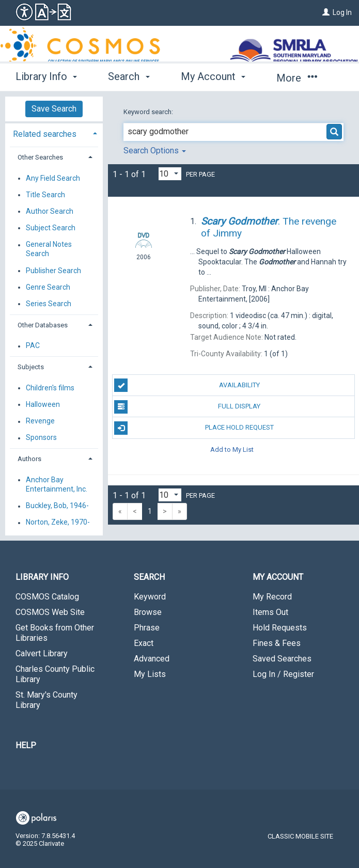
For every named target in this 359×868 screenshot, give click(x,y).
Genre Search (48, 287)
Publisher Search (53, 271)
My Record (272, 597)
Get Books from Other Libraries (55, 633)
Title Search (45, 195)
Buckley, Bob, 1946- (57, 506)
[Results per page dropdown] (170, 174)
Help (26, 745)
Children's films (50, 388)
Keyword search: (149, 112)
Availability (187, 385)
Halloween (43, 404)
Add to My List (232, 449)
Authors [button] (29, 459)
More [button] (297, 78)
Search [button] (129, 76)
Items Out (270, 612)
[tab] (54, 133)
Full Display (187, 407)
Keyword (150, 597)
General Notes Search (49, 249)
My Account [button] (213, 76)
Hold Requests (280, 628)
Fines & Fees (277, 643)
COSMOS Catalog (47, 597)
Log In (342, 12)
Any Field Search (53, 178)
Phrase (147, 628)
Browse (148, 612)
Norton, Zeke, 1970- (58, 523)
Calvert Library (42, 653)
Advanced (152, 659)
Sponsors (41, 438)
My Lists (150, 674)
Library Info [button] (46, 76)
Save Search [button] (54, 109)
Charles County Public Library (55, 674)
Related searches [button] (45, 134)
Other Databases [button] (43, 325)
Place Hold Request (194, 428)
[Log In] (326, 12)
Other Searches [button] (40, 157)
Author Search (50, 211)
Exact (144, 643)
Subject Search (51, 228)
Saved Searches (282, 659)
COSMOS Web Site (50, 612)
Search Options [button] (155, 151)
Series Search (49, 304)
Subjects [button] (31, 367)
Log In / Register (283, 674)
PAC (33, 346)
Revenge (40, 421)
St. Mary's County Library (46, 700)
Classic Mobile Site (300, 836)
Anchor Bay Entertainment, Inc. (57, 484)
